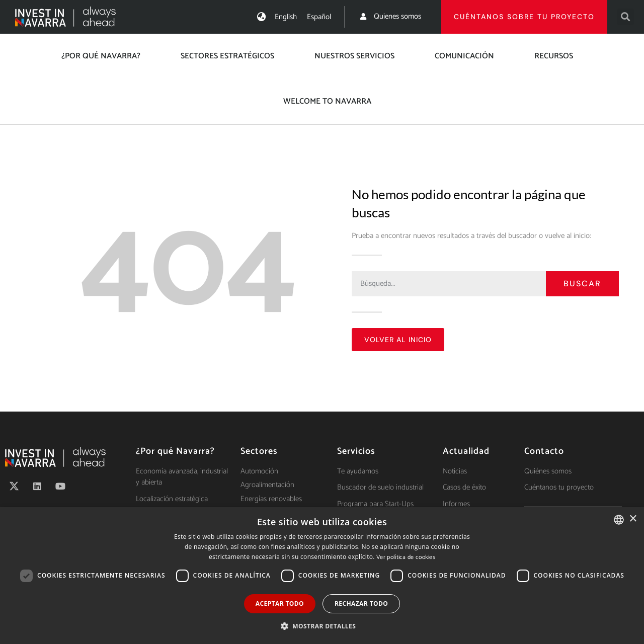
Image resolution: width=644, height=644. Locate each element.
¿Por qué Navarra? (101, 56)
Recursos (554, 56)
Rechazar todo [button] (361, 603)
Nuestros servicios (354, 56)
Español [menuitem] (319, 17)
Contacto (544, 451)
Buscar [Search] (582, 284)
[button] (626, 17)
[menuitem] (286, 17)
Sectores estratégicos (227, 56)
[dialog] (322, 576)
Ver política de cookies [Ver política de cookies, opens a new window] (406, 557)
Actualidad (466, 451)
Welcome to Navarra (327, 101)
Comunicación (464, 56)
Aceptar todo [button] (280, 603)
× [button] (633, 519)
